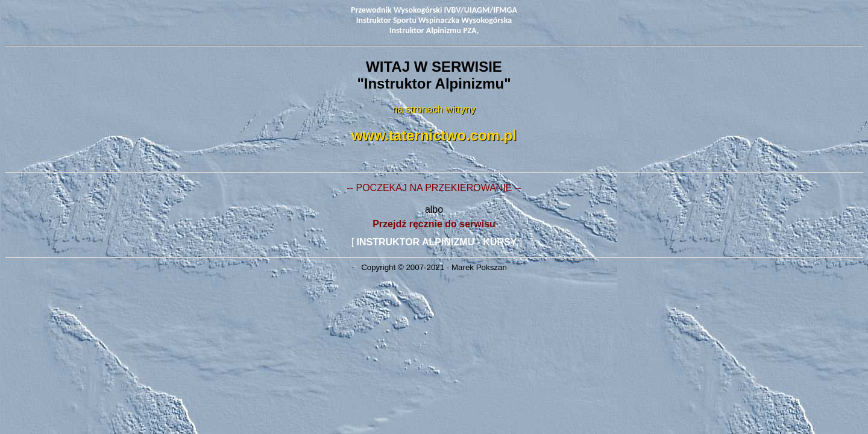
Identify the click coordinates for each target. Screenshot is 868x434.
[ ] (436, 242)
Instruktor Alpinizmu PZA (433, 30)
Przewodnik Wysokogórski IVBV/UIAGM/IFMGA (434, 10)
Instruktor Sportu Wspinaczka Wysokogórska (434, 20)
